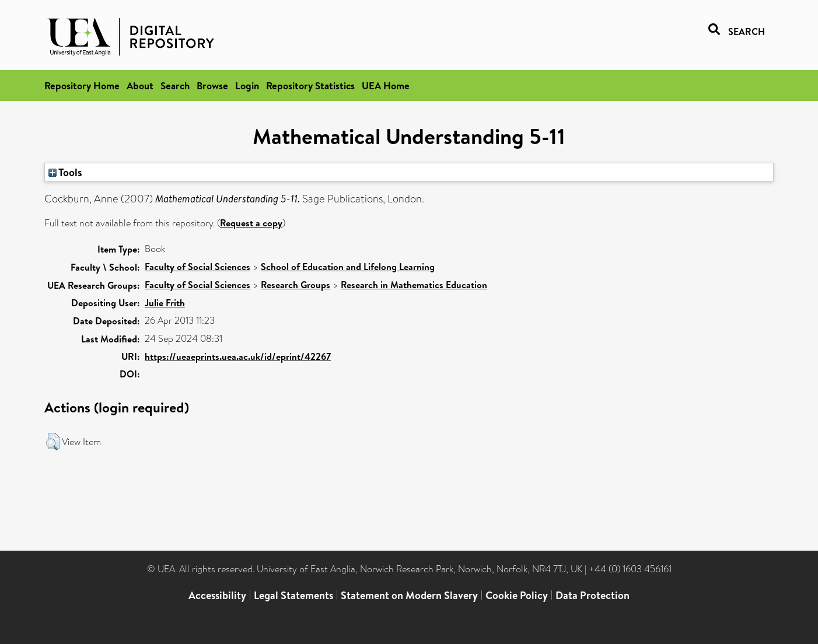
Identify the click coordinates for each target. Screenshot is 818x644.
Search (175, 85)
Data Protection (592, 595)
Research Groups (296, 285)
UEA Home (386, 85)
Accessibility (217, 595)
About (140, 85)
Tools (65, 172)
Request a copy (251, 223)
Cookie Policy (517, 595)
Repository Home (82, 85)
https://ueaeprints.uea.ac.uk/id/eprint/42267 (238, 356)
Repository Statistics (310, 85)
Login (247, 85)
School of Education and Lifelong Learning (348, 267)
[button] (53, 442)
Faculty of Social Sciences (197, 267)
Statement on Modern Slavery (409, 595)
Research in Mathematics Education (414, 285)
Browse (212, 85)
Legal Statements (293, 595)
